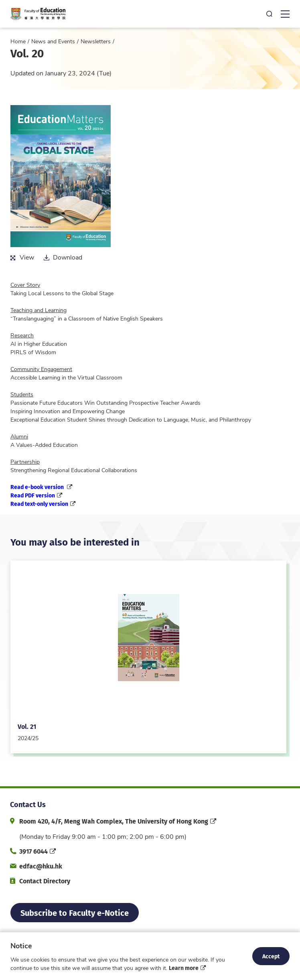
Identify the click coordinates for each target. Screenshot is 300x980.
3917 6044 (33, 851)
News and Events (53, 41)
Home (18, 41)
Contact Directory (45, 881)
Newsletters (96, 41)
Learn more (184, 968)
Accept (271, 956)
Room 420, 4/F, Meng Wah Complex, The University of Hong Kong (114, 821)
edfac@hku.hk (41, 866)
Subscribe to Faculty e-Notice (75, 912)
